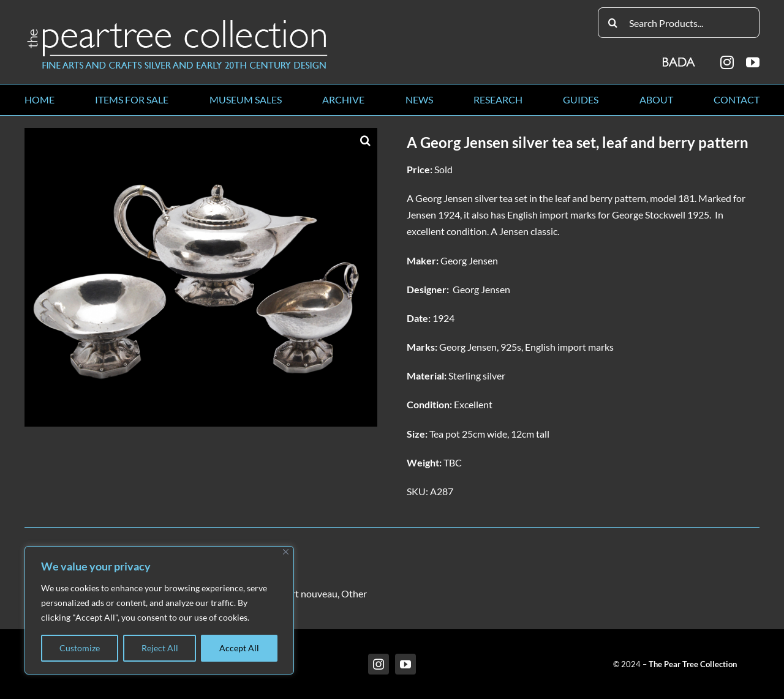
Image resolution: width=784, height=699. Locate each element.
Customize (80, 648)
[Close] (286, 552)
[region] (159, 610)
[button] (365, 140)
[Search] (613, 23)
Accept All (239, 648)
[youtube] (753, 62)
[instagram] (727, 62)
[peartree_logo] (178, 22)
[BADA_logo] (680, 58)
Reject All (160, 648)
